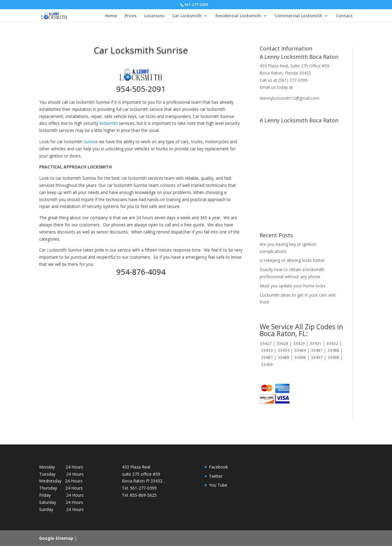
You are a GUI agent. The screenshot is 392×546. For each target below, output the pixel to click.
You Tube (218, 485)
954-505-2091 (141, 89)
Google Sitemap (56, 538)
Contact (344, 16)
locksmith (109, 123)
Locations (154, 16)
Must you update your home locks (293, 286)
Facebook (218, 467)
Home (111, 16)
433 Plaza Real (274, 66)
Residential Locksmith (238, 16)
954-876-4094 (141, 272)
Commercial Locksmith (299, 16)
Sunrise (91, 141)
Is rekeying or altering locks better (292, 260)
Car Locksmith (187, 16)
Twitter (216, 476)
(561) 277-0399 (293, 80)
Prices (131, 16)
